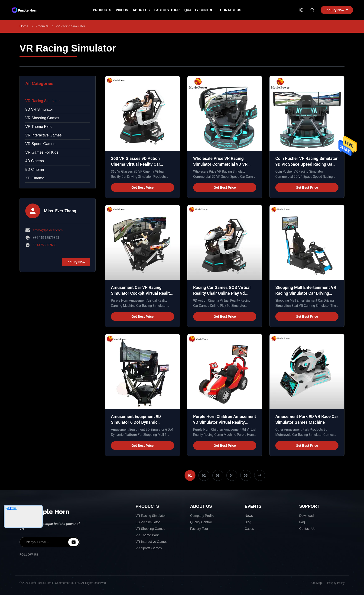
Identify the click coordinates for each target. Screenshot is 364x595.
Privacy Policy (336, 583)
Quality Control (200, 10)
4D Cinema (35, 161)
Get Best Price (143, 188)
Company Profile (202, 516)
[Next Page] (260, 475)
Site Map (316, 583)
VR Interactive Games (44, 135)
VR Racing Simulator (43, 101)
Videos (122, 10)
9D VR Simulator (39, 109)
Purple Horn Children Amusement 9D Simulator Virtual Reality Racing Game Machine (225, 422)
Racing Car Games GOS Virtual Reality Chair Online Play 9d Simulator (222, 293)
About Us (141, 10)
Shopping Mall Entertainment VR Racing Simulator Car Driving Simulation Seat (306, 293)
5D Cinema (35, 170)
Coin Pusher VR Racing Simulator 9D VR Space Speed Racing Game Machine (307, 164)
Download (306, 516)
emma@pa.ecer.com (48, 230)
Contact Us (231, 10)
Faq (302, 522)
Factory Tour (167, 10)
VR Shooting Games (42, 118)
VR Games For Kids (42, 152)
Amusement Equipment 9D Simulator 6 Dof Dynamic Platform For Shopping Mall (137, 422)
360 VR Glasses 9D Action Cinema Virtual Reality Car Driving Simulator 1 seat (136, 164)
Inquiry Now (76, 262)
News (249, 516)
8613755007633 (45, 245)
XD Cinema (35, 178)
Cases (249, 529)
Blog (248, 522)
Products (102, 10)
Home (24, 26)
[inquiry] (73, 542)
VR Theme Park (39, 127)
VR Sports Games (40, 144)
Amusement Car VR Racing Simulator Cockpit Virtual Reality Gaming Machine (141, 293)
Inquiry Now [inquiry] (337, 10)
